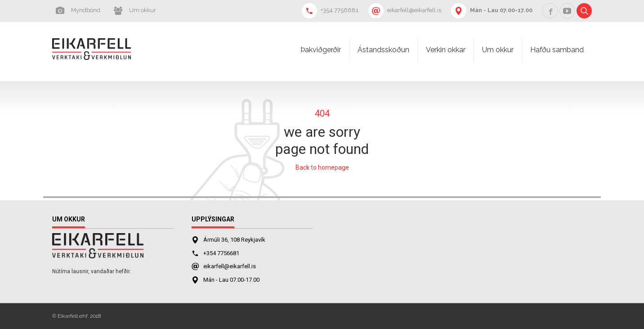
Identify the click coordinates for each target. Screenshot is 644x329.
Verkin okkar (446, 50)
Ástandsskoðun (383, 50)
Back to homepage (322, 167)
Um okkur (498, 50)
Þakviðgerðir (321, 50)
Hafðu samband (557, 50)
